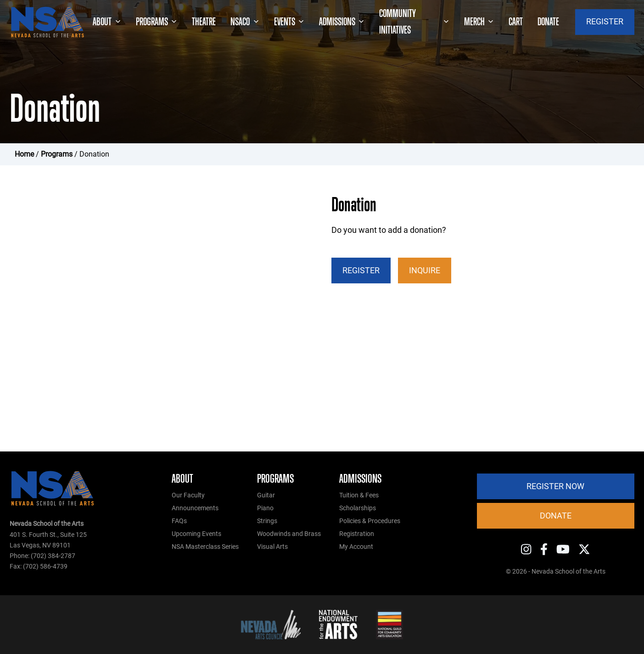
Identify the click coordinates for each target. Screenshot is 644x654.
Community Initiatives (414, 22)
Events (289, 22)
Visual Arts (272, 547)
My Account (356, 547)
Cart (516, 22)
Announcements (195, 508)
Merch (479, 22)
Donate (548, 22)
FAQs (179, 521)
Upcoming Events (196, 534)
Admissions (342, 22)
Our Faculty (188, 495)
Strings (267, 521)
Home (24, 154)
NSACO (245, 22)
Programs (157, 22)
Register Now (555, 486)
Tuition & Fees (359, 495)
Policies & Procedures (370, 521)
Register (361, 271)
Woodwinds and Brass (289, 534)
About (107, 22)
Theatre (204, 22)
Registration (357, 534)
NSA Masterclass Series (205, 547)
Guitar (266, 495)
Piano (265, 508)
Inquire (425, 271)
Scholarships (358, 508)
